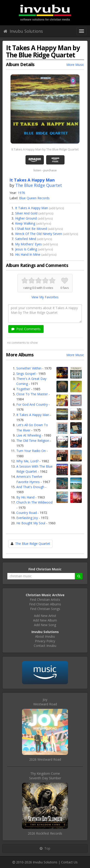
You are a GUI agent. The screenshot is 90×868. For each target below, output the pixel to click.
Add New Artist (45, 616)
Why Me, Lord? (27, 461)
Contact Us (69, 862)
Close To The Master (32, 394)
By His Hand (25, 497)
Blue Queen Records (34, 198)
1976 (21, 193)
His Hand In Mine (28, 254)
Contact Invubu (45, 646)
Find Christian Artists (45, 600)
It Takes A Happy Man (32, 208)
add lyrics (56, 208)
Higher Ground (26, 218)
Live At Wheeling (29, 435)
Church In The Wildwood (34, 502)
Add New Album (45, 620)
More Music (75, 65)
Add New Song (45, 625)
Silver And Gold (26, 213)
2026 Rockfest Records (45, 833)
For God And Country (32, 404)
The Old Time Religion (33, 441)
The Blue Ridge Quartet (39, 185)
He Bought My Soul (31, 523)
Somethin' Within (29, 368)
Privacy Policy (45, 641)
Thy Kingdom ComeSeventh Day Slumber (45, 776)
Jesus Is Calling (26, 249)
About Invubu (45, 636)
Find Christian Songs (45, 609)
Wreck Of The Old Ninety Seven (39, 234)
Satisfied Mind (26, 239)
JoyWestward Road (45, 702)
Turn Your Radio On (31, 451)
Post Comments (26, 329)
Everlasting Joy (27, 518)
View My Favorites (45, 297)
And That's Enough (30, 487)
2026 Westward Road (45, 759)
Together (23, 389)
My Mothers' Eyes (28, 244)
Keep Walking (25, 223)
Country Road (27, 513)
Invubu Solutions (23, 31)
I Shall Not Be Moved (31, 229)
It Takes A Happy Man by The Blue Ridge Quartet (45, 149)
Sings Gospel (26, 374)
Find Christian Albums (45, 604)
